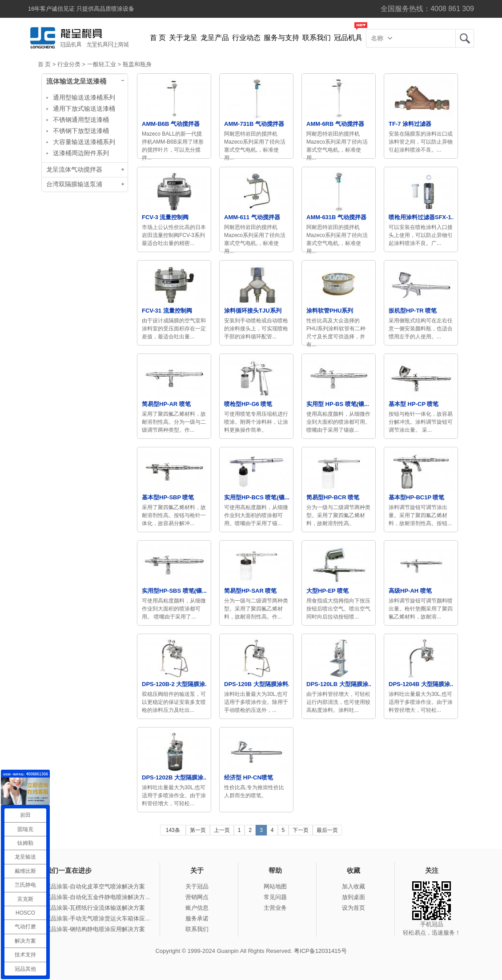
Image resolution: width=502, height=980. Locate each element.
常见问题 (275, 897)
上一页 (222, 830)
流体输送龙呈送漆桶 (76, 81)
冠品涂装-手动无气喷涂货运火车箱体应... (97, 918)
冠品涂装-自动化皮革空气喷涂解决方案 (95, 886)
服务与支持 (281, 38)
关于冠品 (197, 886)
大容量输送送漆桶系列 (84, 142)
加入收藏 (353, 886)
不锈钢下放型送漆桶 (81, 131)
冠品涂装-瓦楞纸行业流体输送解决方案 (95, 908)
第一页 (198, 830)
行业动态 (246, 38)
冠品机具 (348, 38)
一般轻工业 (102, 64)
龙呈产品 (215, 38)
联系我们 (317, 38)
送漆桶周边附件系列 (81, 153)
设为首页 (353, 908)
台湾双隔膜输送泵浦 (74, 184)
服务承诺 (197, 918)
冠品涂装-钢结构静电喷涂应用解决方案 (95, 929)
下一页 (301, 830)
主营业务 (275, 908)
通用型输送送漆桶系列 (84, 97)
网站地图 (275, 886)
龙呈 (465, 38)
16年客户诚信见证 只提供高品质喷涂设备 (81, 9)
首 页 (158, 38)
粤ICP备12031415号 (320, 951)
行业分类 (69, 64)
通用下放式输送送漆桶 (84, 108)
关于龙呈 (183, 38)
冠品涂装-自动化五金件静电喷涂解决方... (97, 897)
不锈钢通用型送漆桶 (81, 120)
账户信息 (197, 908)
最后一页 (327, 830)
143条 (173, 830)
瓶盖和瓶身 (137, 64)
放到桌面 (353, 897)
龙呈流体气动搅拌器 (74, 170)
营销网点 (197, 897)
